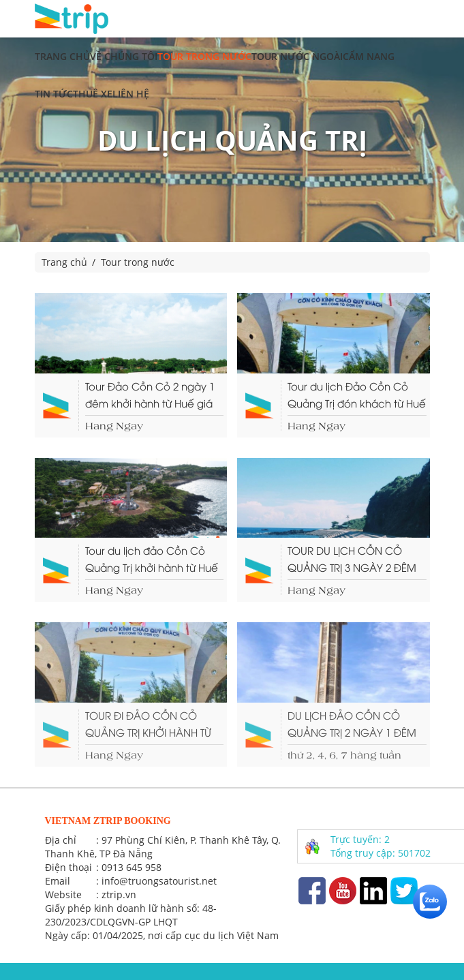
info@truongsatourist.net (159, 881)
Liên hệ (131, 94)
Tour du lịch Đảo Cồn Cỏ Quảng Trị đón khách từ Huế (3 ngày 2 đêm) (357, 395)
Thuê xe (93, 94)
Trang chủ (62, 56)
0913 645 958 (132, 867)
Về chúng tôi (124, 56)
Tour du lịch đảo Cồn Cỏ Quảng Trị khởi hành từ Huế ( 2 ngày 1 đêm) (152, 560)
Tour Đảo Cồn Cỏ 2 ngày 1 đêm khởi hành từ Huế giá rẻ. (150, 395)
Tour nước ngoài (297, 56)
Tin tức (54, 94)
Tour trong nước (204, 56)
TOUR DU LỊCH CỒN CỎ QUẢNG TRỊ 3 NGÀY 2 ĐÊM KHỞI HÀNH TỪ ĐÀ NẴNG (352, 560)
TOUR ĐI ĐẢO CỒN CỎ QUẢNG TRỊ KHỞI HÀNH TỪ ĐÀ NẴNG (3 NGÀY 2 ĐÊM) (151, 724)
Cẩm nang (369, 56)
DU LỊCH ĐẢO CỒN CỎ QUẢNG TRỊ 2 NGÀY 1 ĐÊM (352, 723)
